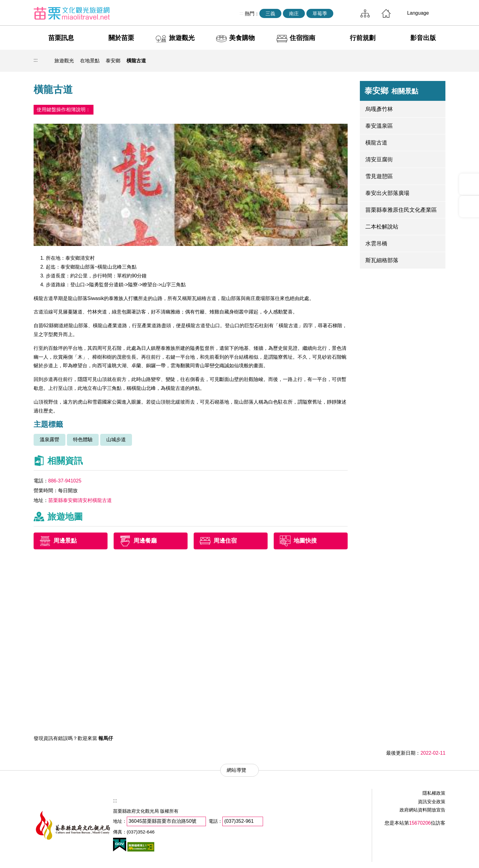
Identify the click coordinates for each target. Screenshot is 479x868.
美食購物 (242, 38)
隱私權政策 (434, 793)
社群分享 (411, 61)
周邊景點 (65, 541)
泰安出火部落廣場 (387, 193)
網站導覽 (365, 13)
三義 (270, 14)
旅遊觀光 (182, 38)
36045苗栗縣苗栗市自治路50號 (163, 821)
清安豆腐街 (379, 159)
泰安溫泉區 (379, 126)
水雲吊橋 (376, 244)
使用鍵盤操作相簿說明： (64, 110)
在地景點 (90, 61)
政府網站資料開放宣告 (422, 810)
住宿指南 (302, 38)
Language (418, 13)
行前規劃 (363, 38)
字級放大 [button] (439, 61)
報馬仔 (106, 738)
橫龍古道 (136, 61)
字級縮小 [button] (425, 61)
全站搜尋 (345, 13)
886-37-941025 (65, 481)
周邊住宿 (225, 541)
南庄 (294, 14)
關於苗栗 (121, 38)
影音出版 (423, 38)
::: (242, 13)
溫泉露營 (49, 439)
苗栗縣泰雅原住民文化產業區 (401, 210)
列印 (397, 61)
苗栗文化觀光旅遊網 (72, 13)
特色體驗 (83, 439)
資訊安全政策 (432, 802)
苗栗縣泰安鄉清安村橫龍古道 (80, 500)
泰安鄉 (113, 61)
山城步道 (116, 439)
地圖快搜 (305, 541)
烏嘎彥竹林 (379, 109)
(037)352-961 (239, 821)
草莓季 (320, 14)
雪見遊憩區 (379, 176)
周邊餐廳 (145, 541)
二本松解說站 (382, 227)
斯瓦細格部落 (382, 260)
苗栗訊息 (61, 38)
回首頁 (386, 13)
